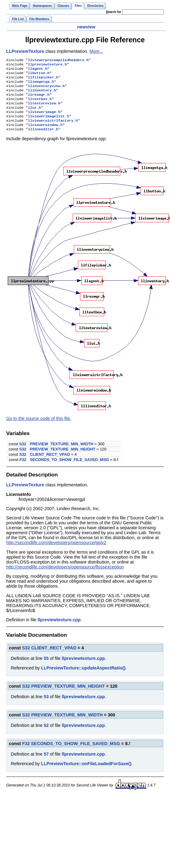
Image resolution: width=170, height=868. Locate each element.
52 (46, 736)
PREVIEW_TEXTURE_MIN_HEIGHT (63, 460)
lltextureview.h (44, 110)
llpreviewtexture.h (47, 65)
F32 (23, 470)
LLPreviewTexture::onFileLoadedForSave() (86, 774)
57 (46, 765)
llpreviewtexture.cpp (59, 630)
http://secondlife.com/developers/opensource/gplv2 (56, 553)
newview (86, 27)
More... (96, 51)
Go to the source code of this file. (39, 429)
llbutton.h (39, 75)
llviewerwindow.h (45, 135)
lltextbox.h (40, 105)
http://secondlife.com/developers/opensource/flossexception (65, 577)
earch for (114, 12)
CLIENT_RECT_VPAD (50, 465)
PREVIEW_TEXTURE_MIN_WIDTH (62, 454)
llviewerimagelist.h (48, 125)
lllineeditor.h (43, 140)
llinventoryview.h (46, 90)
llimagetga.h (41, 85)
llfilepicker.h (43, 80)
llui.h (34, 115)
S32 (23, 454)
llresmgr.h (39, 100)
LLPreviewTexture (25, 51)
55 (46, 669)
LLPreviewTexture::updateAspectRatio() (83, 678)
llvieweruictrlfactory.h (53, 130)
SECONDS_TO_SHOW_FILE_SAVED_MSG (70, 470)
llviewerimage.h (44, 120)
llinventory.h (42, 95)
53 (46, 707)
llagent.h (38, 70)
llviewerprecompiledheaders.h (58, 61)
